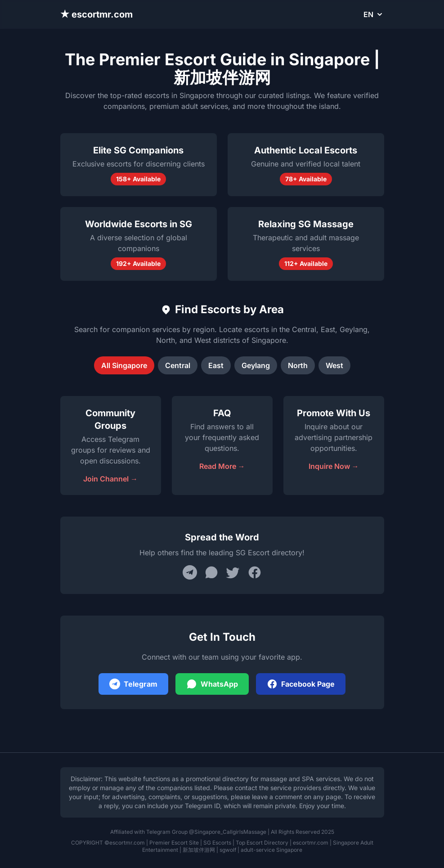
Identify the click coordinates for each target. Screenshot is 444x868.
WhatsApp (212, 684)
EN (374, 14)
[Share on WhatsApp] (211, 572)
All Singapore (124, 365)
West (334, 365)
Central (178, 365)
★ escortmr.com (97, 14)
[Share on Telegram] (190, 572)
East (216, 365)
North (298, 365)
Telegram (133, 684)
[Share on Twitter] (233, 572)
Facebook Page (301, 684)
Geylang (256, 365)
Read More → (222, 466)
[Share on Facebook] (255, 572)
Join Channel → (110, 479)
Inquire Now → (334, 466)
